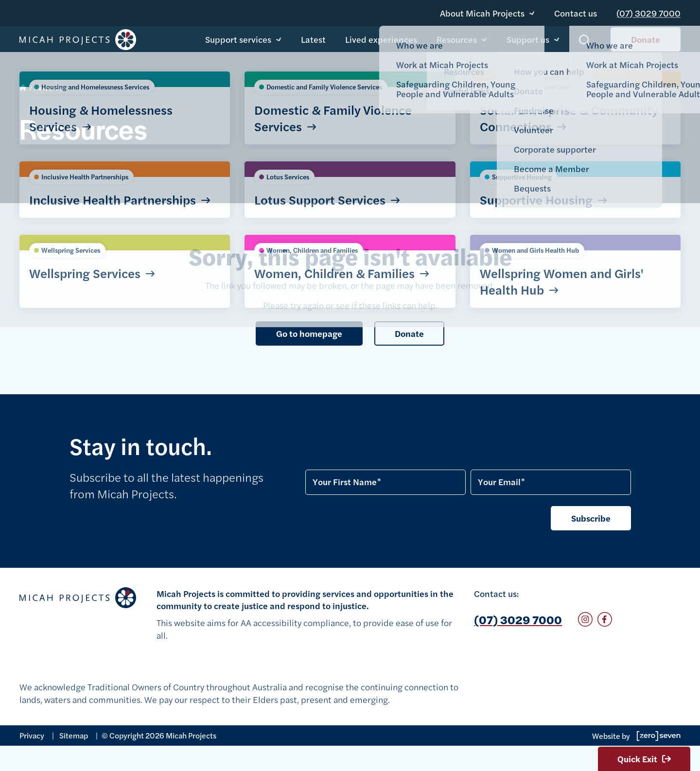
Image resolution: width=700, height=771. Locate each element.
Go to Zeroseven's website (659, 736)
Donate (646, 40)
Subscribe (591, 518)
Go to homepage (309, 333)
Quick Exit (644, 759)
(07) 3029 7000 (652, 9)
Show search (585, 42)
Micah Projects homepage (78, 41)
